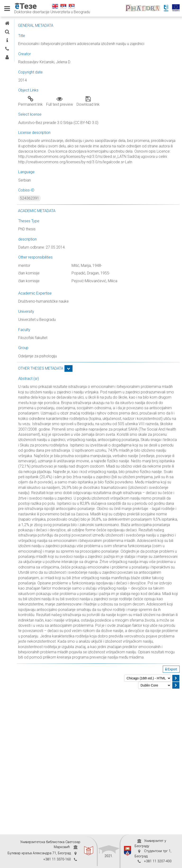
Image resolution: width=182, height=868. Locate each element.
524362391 (75, 214)
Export (171, 812)
